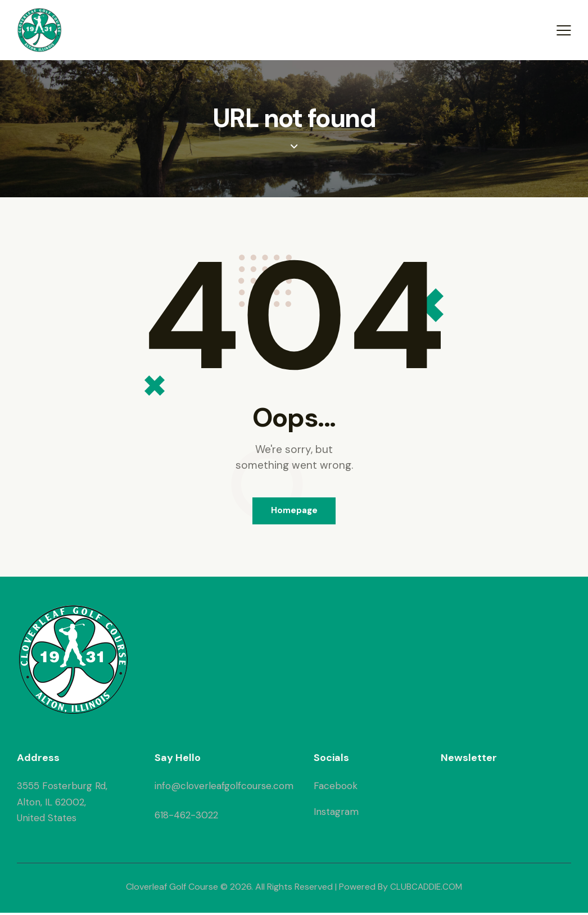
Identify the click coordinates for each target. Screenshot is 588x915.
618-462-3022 (186, 817)
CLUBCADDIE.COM (426, 889)
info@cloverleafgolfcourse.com (224, 788)
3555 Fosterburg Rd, (62, 788)
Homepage (294, 511)
